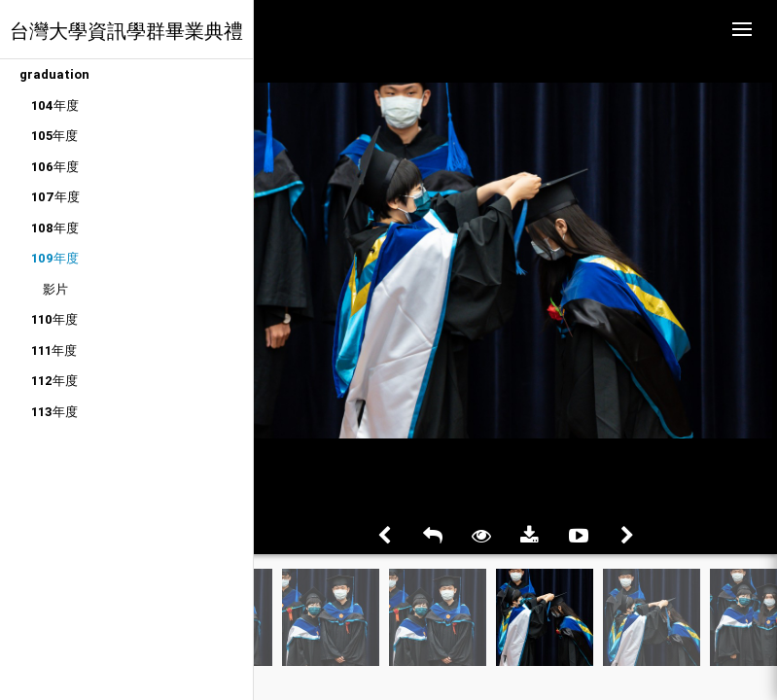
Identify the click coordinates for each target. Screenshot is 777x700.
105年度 (54, 136)
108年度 (55, 228)
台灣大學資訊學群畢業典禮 (126, 31)
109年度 (55, 258)
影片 (55, 289)
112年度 (54, 381)
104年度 (55, 105)
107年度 (55, 197)
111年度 (54, 350)
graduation (54, 74)
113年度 (54, 412)
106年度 (55, 167)
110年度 (54, 319)
